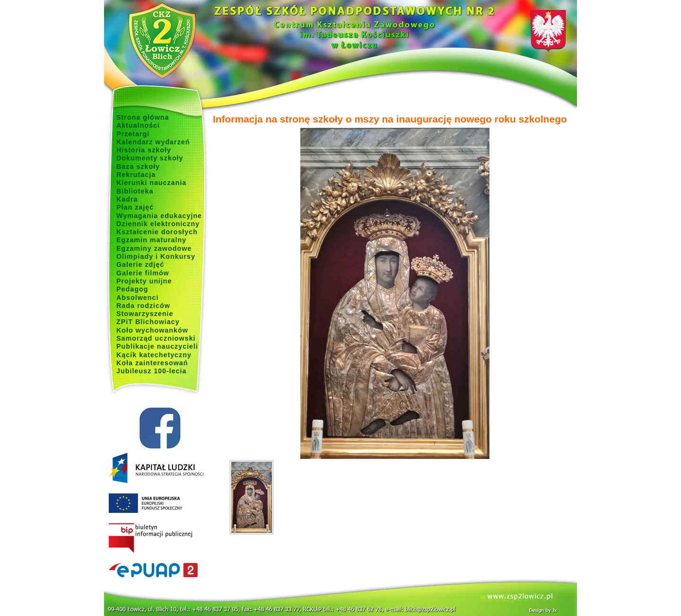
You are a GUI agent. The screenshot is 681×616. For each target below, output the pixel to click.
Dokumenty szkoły (150, 158)
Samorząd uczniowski (156, 338)
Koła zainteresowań (152, 363)
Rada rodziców (143, 306)
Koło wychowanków (152, 330)
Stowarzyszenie (145, 314)
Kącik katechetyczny (154, 355)
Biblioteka (135, 191)
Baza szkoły (138, 167)
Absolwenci (137, 298)
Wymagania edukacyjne (159, 216)
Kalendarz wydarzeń (153, 142)
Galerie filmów (143, 273)
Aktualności (138, 125)
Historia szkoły (144, 150)
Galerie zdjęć (140, 264)
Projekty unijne (144, 281)
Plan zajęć (135, 207)
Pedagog (132, 289)
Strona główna (143, 117)
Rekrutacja (136, 175)
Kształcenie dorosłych (157, 232)
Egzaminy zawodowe (154, 248)
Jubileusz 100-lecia (152, 371)
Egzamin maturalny (151, 240)
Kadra (127, 199)
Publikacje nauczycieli (157, 346)
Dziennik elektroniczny (158, 224)
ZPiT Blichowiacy (148, 322)
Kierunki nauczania (151, 183)
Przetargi (133, 134)
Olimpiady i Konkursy (156, 256)
